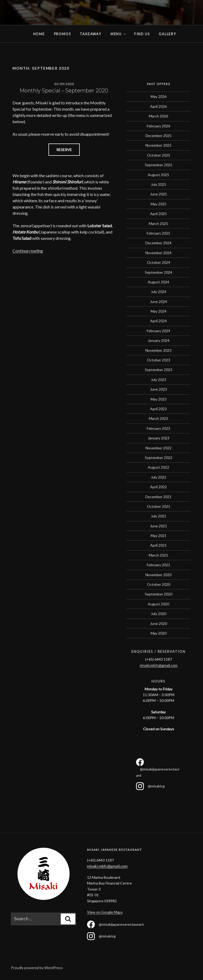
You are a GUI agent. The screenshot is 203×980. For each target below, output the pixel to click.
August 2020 (158, 604)
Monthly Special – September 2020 (64, 91)
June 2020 (159, 623)
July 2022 (159, 477)
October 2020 (159, 584)
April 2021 (158, 545)
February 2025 (158, 233)
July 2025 (159, 184)
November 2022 (158, 448)
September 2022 (159, 458)
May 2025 (159, 204)
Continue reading (28, 251)
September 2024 (159, 272)
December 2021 (158, 497)
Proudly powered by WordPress (37, 968)
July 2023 (159, 380)
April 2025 (158, 214)
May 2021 (159, 536)
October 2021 (159, 506)
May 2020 (159, 633)
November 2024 (158, 253)
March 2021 (158, 555)
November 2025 (158, 145)
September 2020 (159, 594)
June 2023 (159, 389)
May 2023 (159, 399)
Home (18, 34)
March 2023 (158, 418)
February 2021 (158, 565)
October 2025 (159, 155)
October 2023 (159, 360)
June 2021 (159, 526)
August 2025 (158, 175)
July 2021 (159, 516)
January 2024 (159, 340)
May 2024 (159, 311)
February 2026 (158, 126)
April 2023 (158, 409)
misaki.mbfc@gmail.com (159, 665)
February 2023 (158, 428)
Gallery (167, 34)
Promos (62, 34)
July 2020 (159, 614)
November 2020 (158, 575)
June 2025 (159, 194)
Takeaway (90, 34)
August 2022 (158, 467)
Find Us (142, 34)
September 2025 (159, 165)
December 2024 (158, 243)
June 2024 (159, 301)
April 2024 (158, 321)
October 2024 (159, 262)
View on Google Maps (105, 912)
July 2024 (159, 292)
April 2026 (158, 106)
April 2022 (158, 487)
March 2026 (158, 116)
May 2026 (159, 96)
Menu (118, 34)
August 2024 (158, 282)
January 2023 (159, 438)
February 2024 (158, 331)
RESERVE (64, 150)
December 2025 (158, 136)
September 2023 (159, 370)
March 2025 (158, 223)
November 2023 (158, 350)
